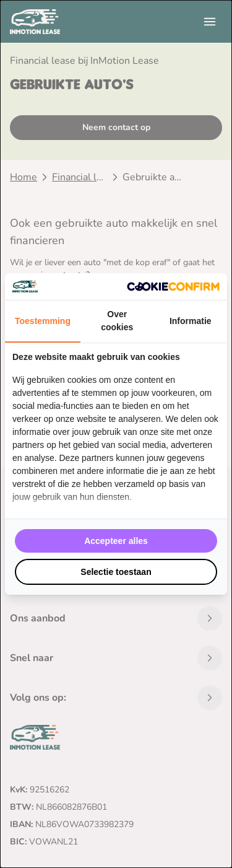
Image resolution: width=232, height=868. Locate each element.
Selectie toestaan (116, 572)
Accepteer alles (116, 541)
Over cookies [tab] (117, 321)
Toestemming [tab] (43, 321)
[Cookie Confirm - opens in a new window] (173, 287)
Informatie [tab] (191, 321)
